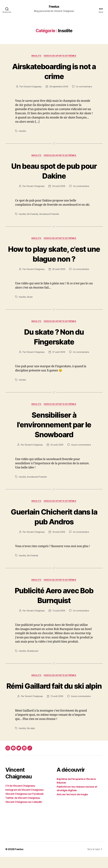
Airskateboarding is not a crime (54, 71)
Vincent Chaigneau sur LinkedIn (24, 813)
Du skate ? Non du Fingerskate (54, 337)
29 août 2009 (59, 270)
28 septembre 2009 (59, 87)
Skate (30, 298)
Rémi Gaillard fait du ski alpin (54, 692)
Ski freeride (33, 214)
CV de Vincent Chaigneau (20, 797)
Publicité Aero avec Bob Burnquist (54, 596)
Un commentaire (85, 87)
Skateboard (33, 652)
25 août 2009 (57, 446)
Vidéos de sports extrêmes (60, 56)
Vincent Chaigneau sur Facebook (24, 805)
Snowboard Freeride (50, 214)
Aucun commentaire (81, 446)
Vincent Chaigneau (32, 87)
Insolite (36, 56)
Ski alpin (31, 739)
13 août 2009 (59, 612)
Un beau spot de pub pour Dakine (54, 171)
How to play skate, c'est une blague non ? (54, 254)
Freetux (54, 7)
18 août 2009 (59, 533)
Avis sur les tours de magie (72, 806)
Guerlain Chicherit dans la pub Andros (54, 517)
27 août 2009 (59, 353)
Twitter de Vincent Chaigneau (23, 809)
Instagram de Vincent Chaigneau (24, 801)
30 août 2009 (59, 187)
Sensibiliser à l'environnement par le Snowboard (54, 425)
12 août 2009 (57, 707)
